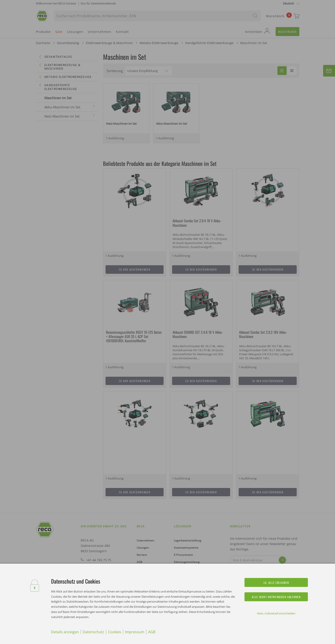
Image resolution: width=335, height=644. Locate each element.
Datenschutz (93, 632)
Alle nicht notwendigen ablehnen (276, 597)
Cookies (115, 632)
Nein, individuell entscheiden (276, 613)
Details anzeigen (65, 632)
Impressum (135, 632)
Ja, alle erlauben (276, 583)
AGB (152, 632)
